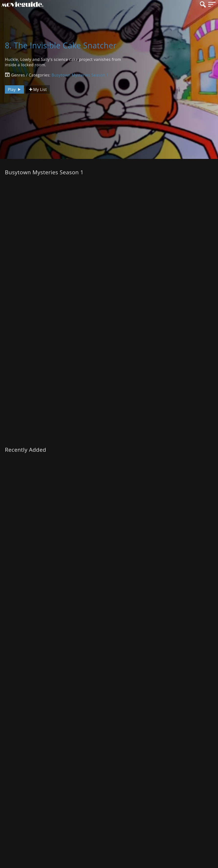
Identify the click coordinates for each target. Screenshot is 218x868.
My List (37, 90)
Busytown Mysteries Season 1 (80, 75)
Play (15, 89)
